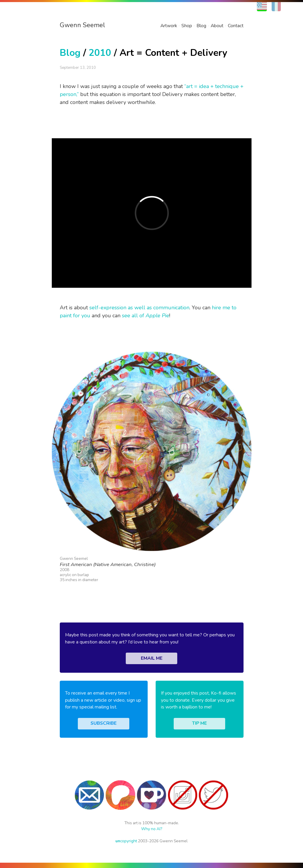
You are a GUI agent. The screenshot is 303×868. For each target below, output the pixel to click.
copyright (126, 841)
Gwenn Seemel (82, 25)
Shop (187, 26)
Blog (201, 26)
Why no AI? (152, 829)
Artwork (169, 26)
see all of (146, 316)
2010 (100, 53)
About (217, 26)
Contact (236, 26)
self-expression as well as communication (139, 308)
